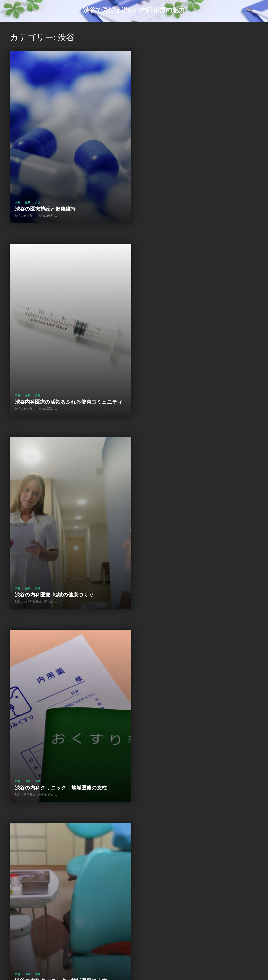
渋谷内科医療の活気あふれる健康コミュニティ (196, 192)
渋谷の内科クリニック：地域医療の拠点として (196, 909)
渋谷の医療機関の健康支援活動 (183, 553)
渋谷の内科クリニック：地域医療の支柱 (194, 374)
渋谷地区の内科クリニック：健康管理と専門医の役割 (63, 730)
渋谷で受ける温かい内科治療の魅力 (134, 10)
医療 (27, 189)
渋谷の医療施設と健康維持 (45, 195)
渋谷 (37, 189)
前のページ (106, 951)
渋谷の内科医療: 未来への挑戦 (182, 733)
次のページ (162, 951)
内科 (18, 189)
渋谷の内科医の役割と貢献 (45, 912)
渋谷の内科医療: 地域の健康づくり (54, 374)
